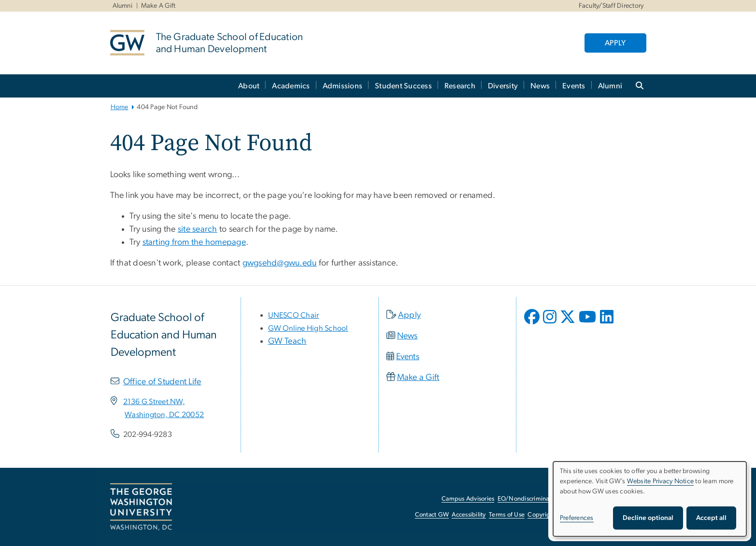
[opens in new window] (533, 324)
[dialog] (650, 499)
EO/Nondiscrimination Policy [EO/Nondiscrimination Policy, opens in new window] (538, 499)
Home (120, 107)
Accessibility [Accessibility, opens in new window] (469, 515)
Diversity (503, 86)
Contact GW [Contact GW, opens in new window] (432, 515)
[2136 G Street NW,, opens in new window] (154, 402)
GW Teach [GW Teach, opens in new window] (287, 341)
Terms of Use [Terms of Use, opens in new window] (507, 515)
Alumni (123, 6)
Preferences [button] (577, 518)
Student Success (403, 86)
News (540, 86)
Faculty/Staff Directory (611, 6)
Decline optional (648, 518)
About (249, 86)
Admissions (343, 86)
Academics (291, 86)
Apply (409, 315)
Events (574, 86)
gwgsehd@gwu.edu (280, 263)
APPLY (615, 43)
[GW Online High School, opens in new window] (308, 328)
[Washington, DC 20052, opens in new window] (164, 415)
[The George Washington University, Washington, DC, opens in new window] (141, 507)
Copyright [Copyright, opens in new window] (542, 515)
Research (460, 86)
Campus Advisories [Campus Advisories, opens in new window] (468, 499)
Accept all (711, 518)
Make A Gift (158, 6)
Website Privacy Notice (661, 481)
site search (198, 229)
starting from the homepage (194, 242)
